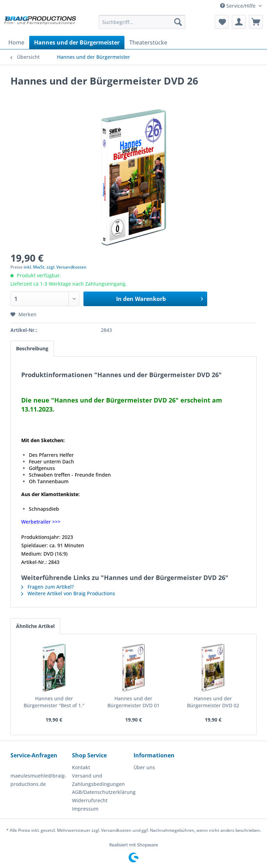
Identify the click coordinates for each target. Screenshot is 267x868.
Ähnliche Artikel (35, 626)
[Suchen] (178, 22)
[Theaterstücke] (148, 42)
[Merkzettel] (222, 22)
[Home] (16, 42)
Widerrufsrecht (90, 800)
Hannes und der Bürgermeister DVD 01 (133, 702)
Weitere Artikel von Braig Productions (68, 593)
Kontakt (81, 767)
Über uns (144, 767)
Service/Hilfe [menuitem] (238, 6)
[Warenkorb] (256, 22)
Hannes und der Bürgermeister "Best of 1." (54, 702)
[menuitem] (142, 22)
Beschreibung (32, 348)
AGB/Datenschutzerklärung (101, 792)
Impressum (85, 809)
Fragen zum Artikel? (47, 587)
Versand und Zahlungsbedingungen (98, 780)
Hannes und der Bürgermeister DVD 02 (213, 702)
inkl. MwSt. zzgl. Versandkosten (55, 267)
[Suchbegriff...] (142, 22)
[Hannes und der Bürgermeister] (77, 42)
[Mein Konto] (239, 22)
